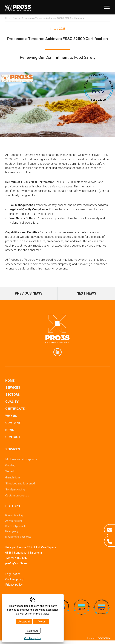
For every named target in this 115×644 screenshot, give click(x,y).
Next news (86, 293)
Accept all (24, 622)
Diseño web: (98, 638)
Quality (12, 402)
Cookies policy (15, 579)
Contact (13, 437)
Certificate (15, 409)
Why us (11, 416)
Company (13, 423)
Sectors (13, 395)
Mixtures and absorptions (21, 459)
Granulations (13, 477)
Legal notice (13, 574)
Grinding (10, 465)
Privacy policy (14, 585)
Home (8, 18)
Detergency (12, 531)
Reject (41, 622)
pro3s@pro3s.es (16, 563)
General (16, 18)
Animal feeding (14, 521)
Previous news (29, 293)
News (10, 430)
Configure (33, 631)
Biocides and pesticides (18, 537)
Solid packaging (15, 489)
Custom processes (17, 495)
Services (13, 387)
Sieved (10, 471)
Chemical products (16, 526)
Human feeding (14, 516)
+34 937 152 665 (16, 558)
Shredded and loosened (20, 483)
